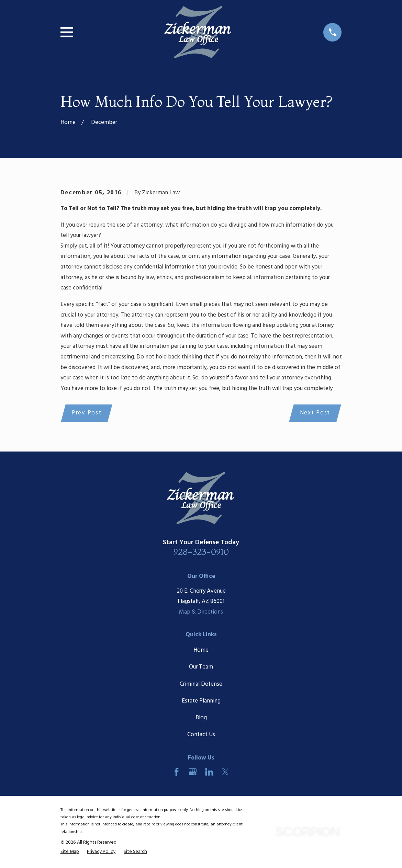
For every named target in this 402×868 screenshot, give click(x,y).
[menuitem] (70, 853)
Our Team (201, 668)
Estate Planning (201, 702)
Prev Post (87, 413)
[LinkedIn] (209, 773)
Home (201, 651)
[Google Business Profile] (193, 773)
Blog (201, 718)
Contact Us (201, 735)
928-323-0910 (201, 552)
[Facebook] (177, 773)
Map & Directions (201, 613)
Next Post (314, 413)
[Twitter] (225, 773)
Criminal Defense (201, 684)
